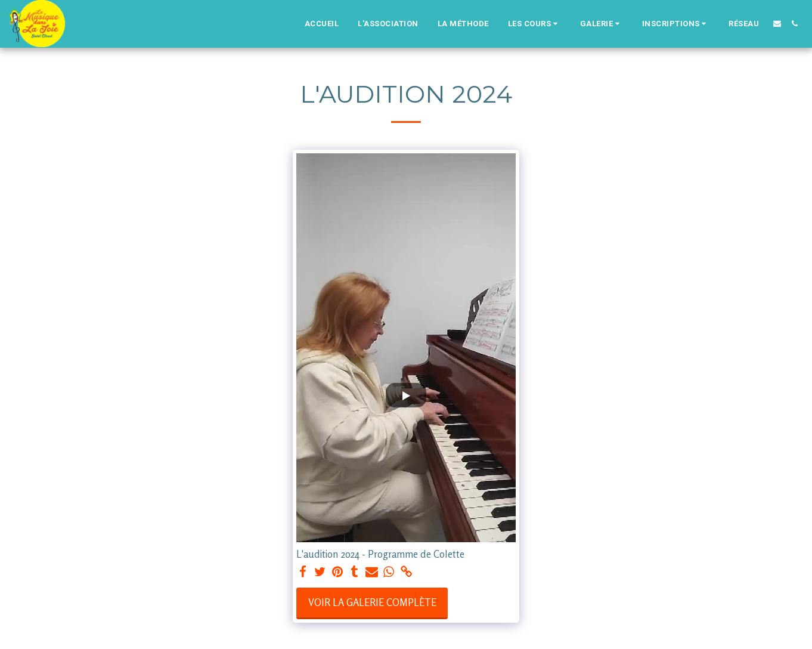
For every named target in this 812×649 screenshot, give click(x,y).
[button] (534, 24)
